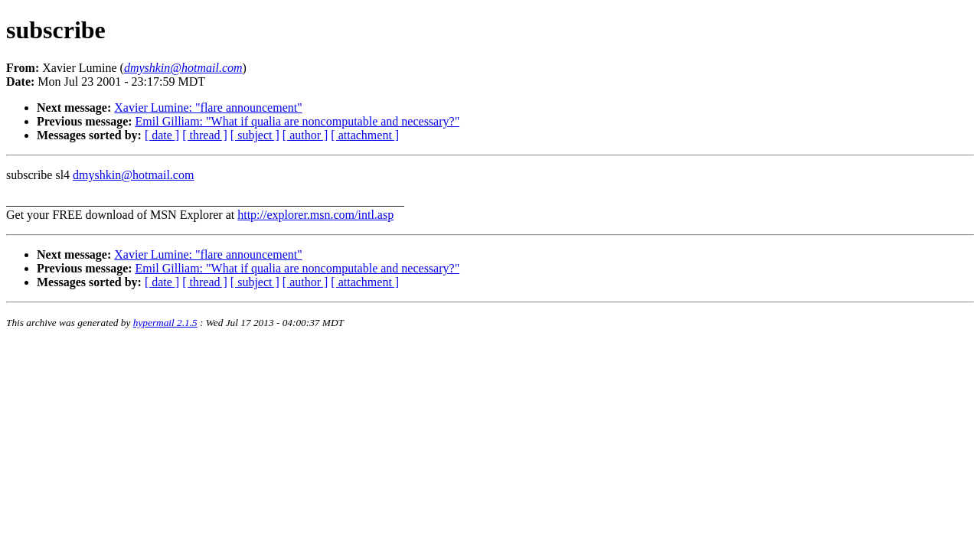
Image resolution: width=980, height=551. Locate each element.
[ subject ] (255, 135)
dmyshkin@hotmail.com (133, 175)
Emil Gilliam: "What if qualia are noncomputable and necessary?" (298, 121)
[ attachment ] (365, 135)
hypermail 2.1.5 (165, 323)
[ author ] (305, 135)
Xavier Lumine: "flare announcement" (208, 108)
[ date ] (162, 135)
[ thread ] (205, 135)
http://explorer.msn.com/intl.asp (315, 215)
